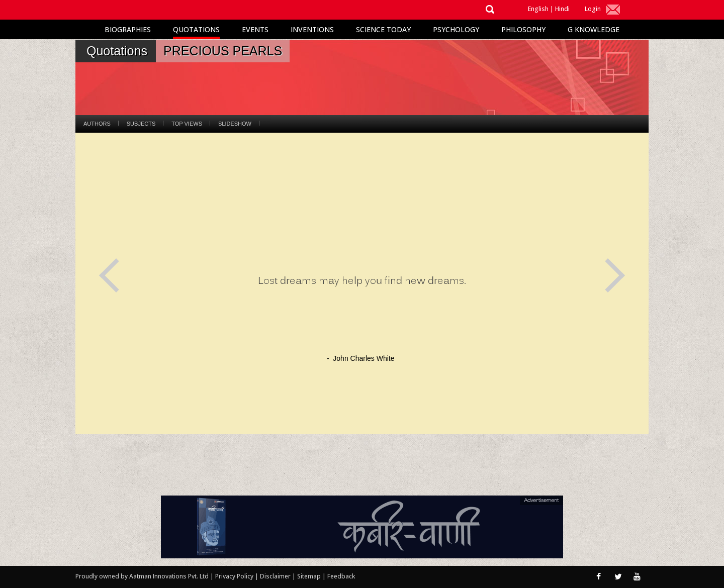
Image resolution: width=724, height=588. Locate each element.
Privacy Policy (235, 576)
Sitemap (310, 576)
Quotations (196, 29)
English (538, 9)
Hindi (562, 9)
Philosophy (523, 29)
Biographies (128, 29)
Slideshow (235, 124)
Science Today (383, 29)
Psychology (456, 29)
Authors (97, 124)
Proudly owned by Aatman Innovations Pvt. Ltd (142, 576)
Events (255, 29)
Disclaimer (275, 576)
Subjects (141, 124)
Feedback (341, 576)
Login (593, 9)
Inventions (312, 29)
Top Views (187, 124)
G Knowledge (594, 29)
